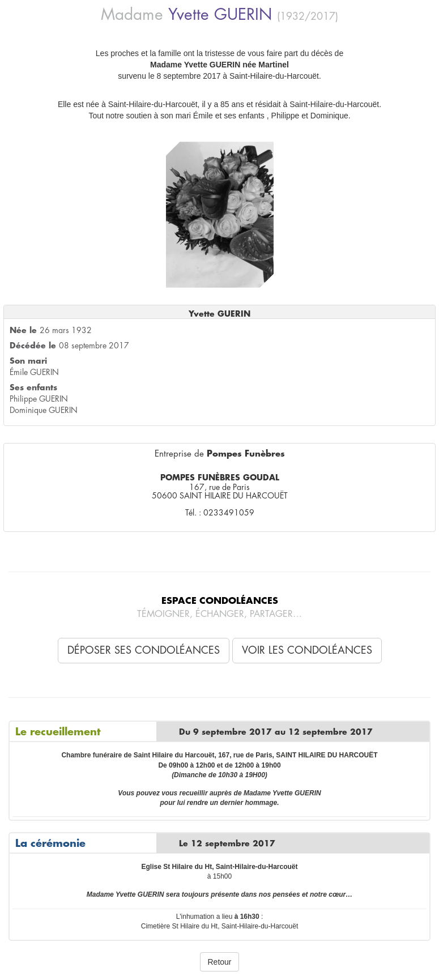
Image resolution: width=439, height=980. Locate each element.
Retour (219, 962)
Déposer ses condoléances (144, 650)
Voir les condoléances (307, 650)
